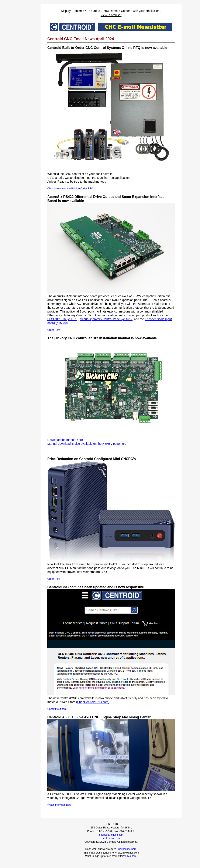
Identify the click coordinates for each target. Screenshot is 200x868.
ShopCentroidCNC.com (93, 702)
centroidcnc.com (111, 838)
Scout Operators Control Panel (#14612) (107, 319)
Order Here (54, 330)
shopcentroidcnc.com (111, 835)
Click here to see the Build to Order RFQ (70, 189)
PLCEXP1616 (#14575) (63, 319)
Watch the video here (59, 805)
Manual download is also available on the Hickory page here (87, 444)
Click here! (131, 856)
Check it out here (57, 709)
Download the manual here (65, 440)
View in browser (111, 15)
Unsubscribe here (127, 849)
